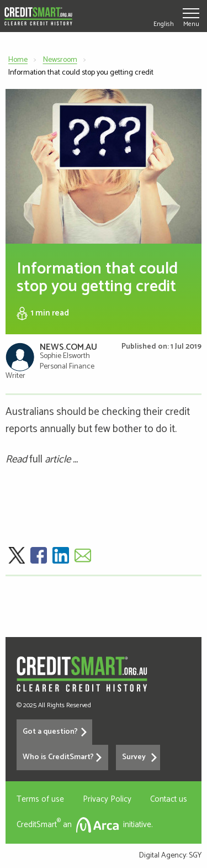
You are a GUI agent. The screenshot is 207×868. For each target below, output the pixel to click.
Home (18, 60)
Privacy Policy (107, 799)
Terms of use (40, 799)
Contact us (169, 799)
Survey (134, 757)
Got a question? (50, 732)
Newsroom (60, 60)
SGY (195, 856)
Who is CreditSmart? (58, 757)
